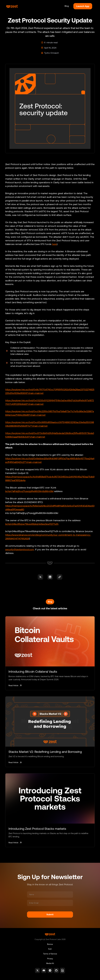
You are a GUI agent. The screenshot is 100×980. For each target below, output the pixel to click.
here (54, 244)
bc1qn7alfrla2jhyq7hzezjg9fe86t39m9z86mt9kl (29, 491)
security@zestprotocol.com (20, 549)
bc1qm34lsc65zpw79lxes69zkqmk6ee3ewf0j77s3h (32, 524)
